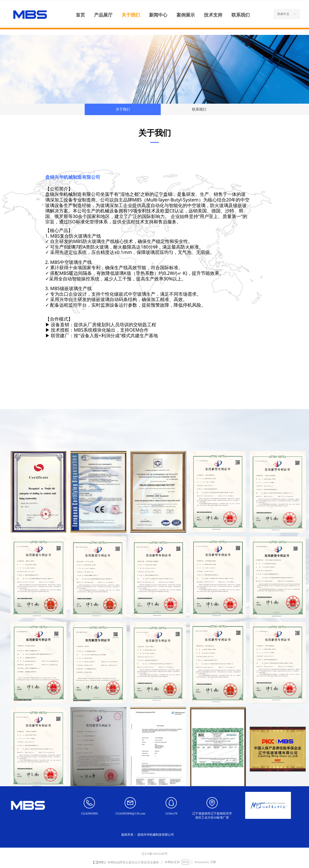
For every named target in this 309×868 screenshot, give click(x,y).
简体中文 (283, 14)
